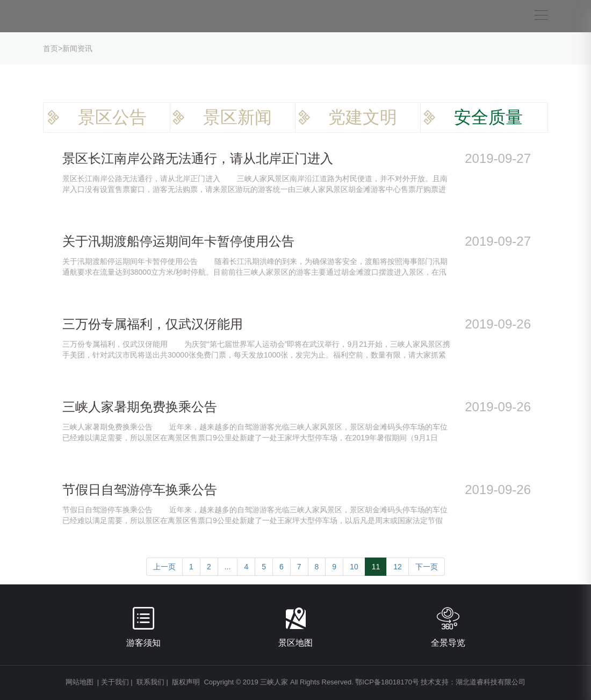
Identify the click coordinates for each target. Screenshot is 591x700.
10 (354, 567)
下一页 (427, 567)
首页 (51, 48)
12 (398, 567)
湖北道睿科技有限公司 (491, 682)
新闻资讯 (77, 48)
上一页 (164, 567)
